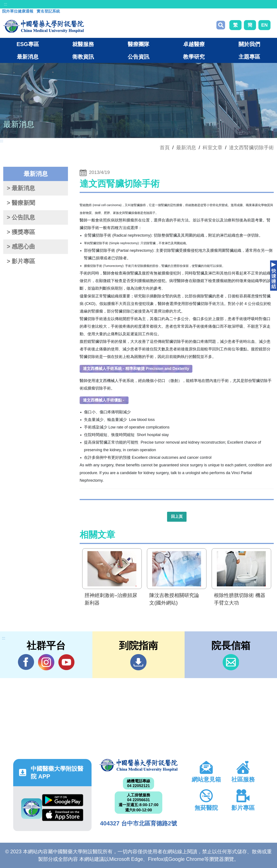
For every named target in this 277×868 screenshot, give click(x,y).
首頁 (165, 148)
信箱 (231, 662)
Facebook (26, 662)
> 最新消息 (21, 188)
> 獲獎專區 (21, 232)
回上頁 (177, 517)
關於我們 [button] (249, 44)
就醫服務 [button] (83, 44)
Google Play (63, 800)
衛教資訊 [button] (83, 57)
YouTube (66, 662)
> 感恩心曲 (21, 247)
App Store (63, 815)
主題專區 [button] (249, 57)
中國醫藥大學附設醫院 (138, 765)
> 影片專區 (21, 261)
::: (6, 4)
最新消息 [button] (28, 57)
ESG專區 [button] (28, 44)
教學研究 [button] (194, 57)
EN (264, 25)
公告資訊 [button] (138, 57)
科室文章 (213, 148)
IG (46, 662)
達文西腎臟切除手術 (251, 148)
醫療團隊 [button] (138, 44)
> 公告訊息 (21, 217)
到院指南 (138, 662)
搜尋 (221, 25)
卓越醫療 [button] (194, 44)
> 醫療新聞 (21, 203)
